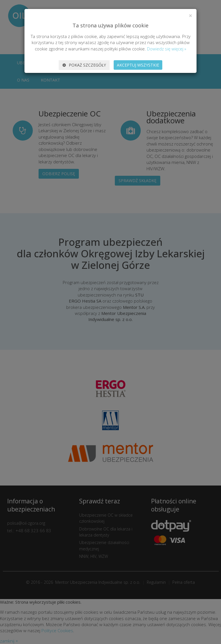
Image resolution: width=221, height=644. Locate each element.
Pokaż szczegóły (84, 65)
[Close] (190, 16)
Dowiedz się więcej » (167, 49)
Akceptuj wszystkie (138, 65)
